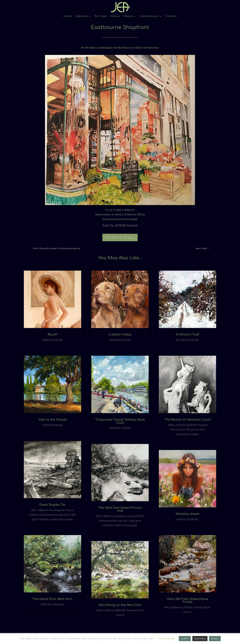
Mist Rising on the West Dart (120, 605)
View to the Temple (52, 420)
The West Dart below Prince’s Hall (120, 509)
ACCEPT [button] (185, 638)
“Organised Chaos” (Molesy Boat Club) (120, 421)
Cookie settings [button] (166, 638)
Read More (200, 638)
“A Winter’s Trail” (187, 335)
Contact (171, 16)
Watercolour (151, 48)
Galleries (82, 16)
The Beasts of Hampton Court (188, 420)
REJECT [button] (215, 638)
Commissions (149, 16)
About (128, 16)
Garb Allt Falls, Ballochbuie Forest (187, 600)
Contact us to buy (120, 237)
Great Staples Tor (52, 505)
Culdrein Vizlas (120, 335)
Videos (115, 16)
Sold (139, 48)
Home (67, 16)
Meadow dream (188, 514)
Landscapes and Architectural (115, 48)
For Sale (101, 16)
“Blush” (52, 335)
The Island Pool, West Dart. (52, 599)
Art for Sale (88, 48)
